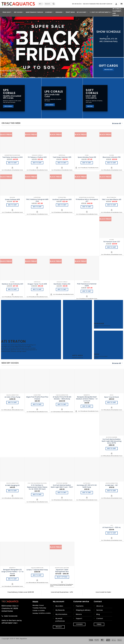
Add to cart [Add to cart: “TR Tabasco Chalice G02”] (37, 163)
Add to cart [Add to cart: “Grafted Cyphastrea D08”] (62, 205)
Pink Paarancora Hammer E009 (87, 285)
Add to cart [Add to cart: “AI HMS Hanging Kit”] (12, 491)
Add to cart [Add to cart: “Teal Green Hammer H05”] (62, 163)
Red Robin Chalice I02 (62, 284)
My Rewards (60, 610)
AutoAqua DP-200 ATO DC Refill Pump (87, 486)
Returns (79, 614)
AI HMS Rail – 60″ (112, 485)
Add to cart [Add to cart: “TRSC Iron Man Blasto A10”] (112, 205)
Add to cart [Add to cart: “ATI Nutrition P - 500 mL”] (112, 533)
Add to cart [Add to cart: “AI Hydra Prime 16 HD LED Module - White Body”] (62, 404)
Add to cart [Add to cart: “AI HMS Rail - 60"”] (112, 491)
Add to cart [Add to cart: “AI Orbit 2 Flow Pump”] (12, 402)
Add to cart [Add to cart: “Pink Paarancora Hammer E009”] (87, 291)
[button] (116, 4)
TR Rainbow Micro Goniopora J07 (87, 200)
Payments (80, 606)
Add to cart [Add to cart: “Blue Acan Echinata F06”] (112, 163)
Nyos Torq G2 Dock (112, 397)
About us (100, 606)
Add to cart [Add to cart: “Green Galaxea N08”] (12, 205)
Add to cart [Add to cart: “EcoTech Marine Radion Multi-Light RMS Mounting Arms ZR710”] (112, 449)
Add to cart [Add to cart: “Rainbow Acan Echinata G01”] (12, 289)
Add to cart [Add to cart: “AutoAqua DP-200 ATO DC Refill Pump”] (87, 493)
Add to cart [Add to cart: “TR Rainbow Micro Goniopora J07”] (87, 207)
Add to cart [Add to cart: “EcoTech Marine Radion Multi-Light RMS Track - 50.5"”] (62, 493)
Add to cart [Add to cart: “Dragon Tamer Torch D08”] (37, 289)
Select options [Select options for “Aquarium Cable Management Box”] (62, 577)
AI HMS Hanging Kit (12, 485)
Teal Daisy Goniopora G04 (12, 157)
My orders (59, 606)
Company (49, 12)
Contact (100, 618)
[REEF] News (70, 12)
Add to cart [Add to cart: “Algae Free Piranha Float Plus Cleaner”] (37, 404)
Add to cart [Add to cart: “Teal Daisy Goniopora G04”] (12, 163)
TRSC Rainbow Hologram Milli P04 (37, 200)
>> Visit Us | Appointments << (101, 12)
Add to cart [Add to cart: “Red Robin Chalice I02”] (62, 289)
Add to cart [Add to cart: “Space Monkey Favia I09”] (87, 163)
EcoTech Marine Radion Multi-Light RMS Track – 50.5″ (62, 486)
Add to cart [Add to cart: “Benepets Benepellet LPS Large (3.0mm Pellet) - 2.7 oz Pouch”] (12, 579)
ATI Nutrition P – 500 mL (112, 528)
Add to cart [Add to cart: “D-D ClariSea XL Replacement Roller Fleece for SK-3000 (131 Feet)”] (37, 494)
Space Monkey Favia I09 (87, 157)
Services (100, 610)
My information (61, 614)
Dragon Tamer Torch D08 (37, 284)
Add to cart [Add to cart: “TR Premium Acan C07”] (112, 247)
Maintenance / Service (34, 12)
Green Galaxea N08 (12, 200)
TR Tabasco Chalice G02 (37, 157)
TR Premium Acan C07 (112, 242)
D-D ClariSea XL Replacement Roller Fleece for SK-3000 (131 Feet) (37, 487)
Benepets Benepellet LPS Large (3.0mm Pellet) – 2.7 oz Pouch (12, 572)
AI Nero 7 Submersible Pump (37, 570)
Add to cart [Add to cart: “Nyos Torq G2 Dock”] (112, 402)
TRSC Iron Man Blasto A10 (112, 200)
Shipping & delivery (83, 610)
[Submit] (54, 4)
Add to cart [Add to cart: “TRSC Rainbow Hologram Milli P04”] (37, 207)
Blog (98, 614)
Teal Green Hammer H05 (62, 157)
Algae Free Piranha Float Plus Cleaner (37, 398)
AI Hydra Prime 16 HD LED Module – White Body (62, 398)
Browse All (117, 123)
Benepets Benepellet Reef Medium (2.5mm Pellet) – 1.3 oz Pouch (87, 399)
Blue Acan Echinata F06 (112, 157)
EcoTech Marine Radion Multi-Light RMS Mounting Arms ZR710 (112, 441)
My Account (82, 12)
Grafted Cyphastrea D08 (62, 200)
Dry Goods (19, 12)
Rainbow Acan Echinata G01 (12, 284)
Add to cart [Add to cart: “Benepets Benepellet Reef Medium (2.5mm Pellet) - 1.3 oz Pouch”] (87, 406)
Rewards (60, 12)
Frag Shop (7, 12)
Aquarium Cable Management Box (62, 571)
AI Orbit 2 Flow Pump (12, 397)
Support (79, 618)
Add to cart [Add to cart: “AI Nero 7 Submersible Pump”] (37, 575)
